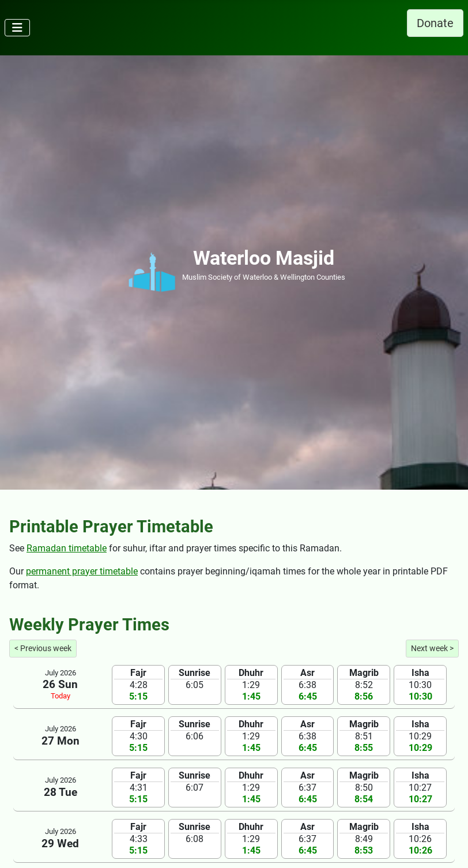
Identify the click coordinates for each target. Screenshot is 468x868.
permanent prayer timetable (82, 571)
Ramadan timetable (67, 548)
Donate (435, 23)
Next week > (432, 648)
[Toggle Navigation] (17, 28)
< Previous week (43, 648)
